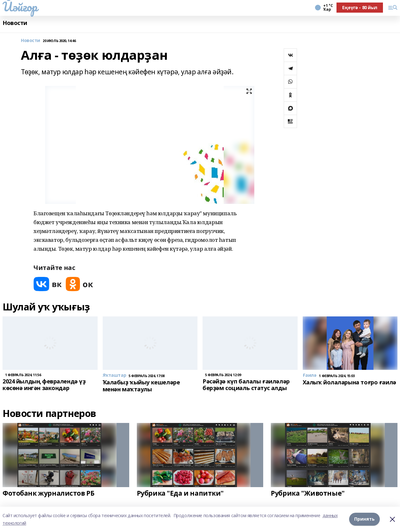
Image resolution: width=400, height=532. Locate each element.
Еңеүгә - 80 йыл (360, 7)
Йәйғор (20, 7)
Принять (364, 519)
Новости (15, 23)
